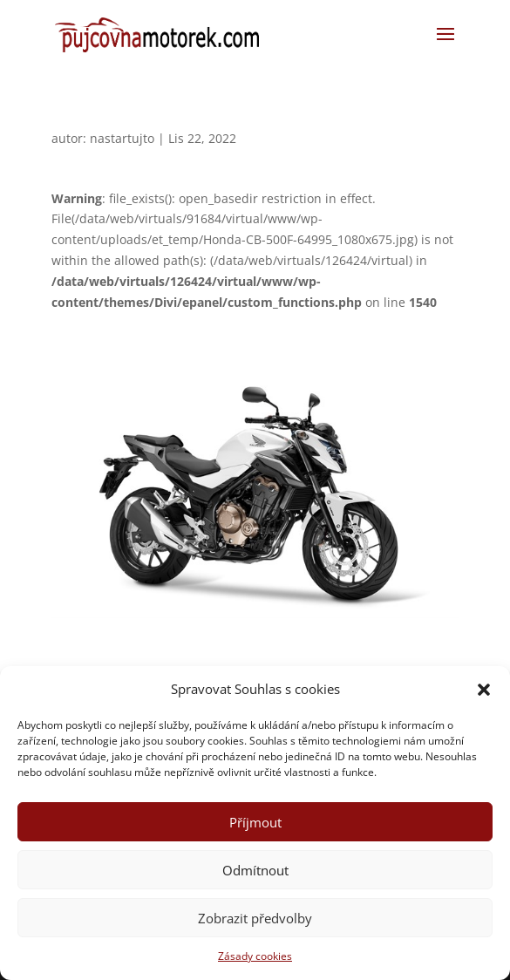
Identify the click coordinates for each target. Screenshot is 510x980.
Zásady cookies (255, 956)
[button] (484, 690)
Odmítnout (255, 870)
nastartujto (122, 138)
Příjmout (255, 822)
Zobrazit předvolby (255, 918)
